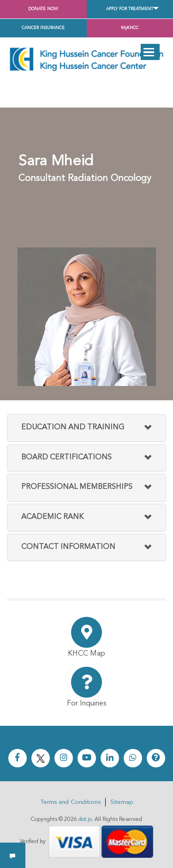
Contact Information (68, 547)
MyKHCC (130, 28)
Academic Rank (52, 517)
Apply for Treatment (130, 9)
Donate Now (43, 9)
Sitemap (122, 802)
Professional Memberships (77, 487)
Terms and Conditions (71, 802)
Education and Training (73, 428)
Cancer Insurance (43, 28)
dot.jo (85, 820)
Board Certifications (66, 458)
